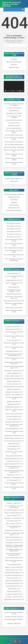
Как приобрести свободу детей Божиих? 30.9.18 (14, 550)
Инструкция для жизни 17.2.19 (14, 351)
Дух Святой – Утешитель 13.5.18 (14, 597)
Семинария (14, 202)
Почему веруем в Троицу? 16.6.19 (14, 407)
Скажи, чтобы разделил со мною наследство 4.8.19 (14, 425)
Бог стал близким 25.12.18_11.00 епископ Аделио (14, 507)
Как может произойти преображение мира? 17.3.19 (14, 367)
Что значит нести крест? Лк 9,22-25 (14, 617)
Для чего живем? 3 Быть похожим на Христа (14, 138)
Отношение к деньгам (14, 123)
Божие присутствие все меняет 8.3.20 (14, 301)
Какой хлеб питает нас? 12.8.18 (14, 570)
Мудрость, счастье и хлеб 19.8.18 (14, 567)
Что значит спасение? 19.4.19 (14, 384)
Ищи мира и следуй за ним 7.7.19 (14, 422)
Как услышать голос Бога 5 (14, 234)
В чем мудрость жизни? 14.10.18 (14, 543)
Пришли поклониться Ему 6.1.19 (14, 329)
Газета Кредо (14, 200)
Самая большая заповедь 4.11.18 (14, 537)
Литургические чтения (14, 208)
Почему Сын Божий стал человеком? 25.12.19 (14, 484)
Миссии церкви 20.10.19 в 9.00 (14, 456)
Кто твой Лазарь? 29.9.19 (14, 446)
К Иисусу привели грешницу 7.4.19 (14, 376)
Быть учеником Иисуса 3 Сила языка (14, 248)
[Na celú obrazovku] (22, 91)
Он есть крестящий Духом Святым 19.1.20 (14, 277)
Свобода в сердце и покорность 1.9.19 (14, 438)
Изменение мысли (14, 111)
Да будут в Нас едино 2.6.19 (14, 402)
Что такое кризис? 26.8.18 (14, 565)
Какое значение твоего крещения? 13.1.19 (14, 333)
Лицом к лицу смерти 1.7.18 (14, 578)
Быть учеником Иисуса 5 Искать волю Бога (14, 255)
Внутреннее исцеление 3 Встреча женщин (14, 155)
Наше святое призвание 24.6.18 (14, 581)
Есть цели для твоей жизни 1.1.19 (14, 327)
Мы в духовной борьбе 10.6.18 (14, 586)
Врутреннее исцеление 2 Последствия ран (14, 151)
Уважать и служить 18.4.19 (14, 381)
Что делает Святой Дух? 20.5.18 (14, 594)
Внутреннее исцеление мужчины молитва (14, 163)
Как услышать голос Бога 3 (14, 229)
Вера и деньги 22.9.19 (14, 444)
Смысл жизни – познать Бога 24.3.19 (14, 371)
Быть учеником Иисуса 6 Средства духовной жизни (14, 260)
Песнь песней (14, 181)
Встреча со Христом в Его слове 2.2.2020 (14, 284)
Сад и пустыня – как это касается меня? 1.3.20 (14, 297)
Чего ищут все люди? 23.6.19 (14, 416)
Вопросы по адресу (14, 67)
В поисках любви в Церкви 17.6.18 (14, 179)
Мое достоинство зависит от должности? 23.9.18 (14, 554)
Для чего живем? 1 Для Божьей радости (14, 132)
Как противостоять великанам (14, 120)
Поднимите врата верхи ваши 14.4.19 (14, 379)
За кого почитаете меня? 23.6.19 (14, 414)
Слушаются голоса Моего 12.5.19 (14, 392)
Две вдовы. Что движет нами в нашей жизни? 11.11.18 (14, 534)
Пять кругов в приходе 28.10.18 (14, 540)
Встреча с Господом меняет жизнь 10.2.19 (14, 348)
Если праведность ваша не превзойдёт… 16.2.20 (14, 291)
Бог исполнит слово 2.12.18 (14, 521)
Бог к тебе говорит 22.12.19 (14, 480)
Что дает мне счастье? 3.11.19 (14, 461)
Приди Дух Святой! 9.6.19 (14, 404)
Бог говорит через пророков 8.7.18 (14, 575)
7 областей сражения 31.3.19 (14, 373)
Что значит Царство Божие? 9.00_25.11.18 (14, 527)
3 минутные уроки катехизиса (14, 210)
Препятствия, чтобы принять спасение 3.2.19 (14, 344)
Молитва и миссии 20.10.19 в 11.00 (14, 458)
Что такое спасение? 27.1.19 (14, 340)
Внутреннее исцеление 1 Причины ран (14, 147)
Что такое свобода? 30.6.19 (14, 419)
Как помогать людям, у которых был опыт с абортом (14, 104)
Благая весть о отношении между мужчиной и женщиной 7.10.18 (14, 546)
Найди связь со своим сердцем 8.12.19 (14, 478)
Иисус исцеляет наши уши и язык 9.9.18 (14, 561)
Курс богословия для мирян (14, 62)
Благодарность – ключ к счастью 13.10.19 (14, 452)
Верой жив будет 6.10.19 (14, 449)
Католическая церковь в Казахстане (14, 194)
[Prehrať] (6, 91)
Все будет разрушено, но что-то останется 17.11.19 (14, 467)
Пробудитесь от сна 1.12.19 (14, 475)
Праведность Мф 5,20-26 (14, 624)
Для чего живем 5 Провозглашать (14, 145)
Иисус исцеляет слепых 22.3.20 (14, 308)
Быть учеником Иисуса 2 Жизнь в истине (14, 244)
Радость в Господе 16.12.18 (14, 515)
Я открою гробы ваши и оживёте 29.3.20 (14, 311)
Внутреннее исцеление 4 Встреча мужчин (14, 159)
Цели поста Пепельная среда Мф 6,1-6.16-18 (14, 613)
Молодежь (14, 65)
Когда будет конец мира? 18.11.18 (14, 530)
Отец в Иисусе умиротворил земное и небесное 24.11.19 (14, 471)
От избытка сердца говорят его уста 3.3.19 (14, 359)
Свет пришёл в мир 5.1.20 (14, 273)
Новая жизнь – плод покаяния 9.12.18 (14, 518)
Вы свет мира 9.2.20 (14, 287)
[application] (14, 87)
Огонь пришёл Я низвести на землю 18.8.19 (14, 432)
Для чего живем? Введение (14, 128)
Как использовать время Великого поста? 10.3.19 (14, 363)
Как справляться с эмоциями (14, 113)
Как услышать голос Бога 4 (14, 231)
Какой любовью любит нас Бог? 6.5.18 (14, 599)
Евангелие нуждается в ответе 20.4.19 (14, 387)
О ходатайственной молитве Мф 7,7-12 (14, 620)
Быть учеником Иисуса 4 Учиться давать (14, 251)
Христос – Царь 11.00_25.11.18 (14, 523)
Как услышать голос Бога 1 (14, 223)
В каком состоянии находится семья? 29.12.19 (14, 488)
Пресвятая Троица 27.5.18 (14, 591)
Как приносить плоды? (14, 125)
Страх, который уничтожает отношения (14, 117)
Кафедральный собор (14, 197)
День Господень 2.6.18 (14, 589)
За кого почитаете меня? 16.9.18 (14, 558)
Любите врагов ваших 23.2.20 (14, 294)
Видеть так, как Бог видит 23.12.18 (14, 513)
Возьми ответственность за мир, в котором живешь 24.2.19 (14, 355)
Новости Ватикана (14, 205)
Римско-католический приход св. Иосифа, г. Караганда (11, 4)
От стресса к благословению (14, 108)
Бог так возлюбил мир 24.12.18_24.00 (14, 510)
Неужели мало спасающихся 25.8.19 (14, 436)
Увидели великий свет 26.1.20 (14, 280)
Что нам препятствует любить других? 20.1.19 (14, 337)
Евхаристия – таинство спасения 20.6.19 (14, 410)
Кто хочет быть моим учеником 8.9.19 (14, 441)
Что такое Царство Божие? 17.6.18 (14, 583)
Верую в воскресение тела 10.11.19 (14, 464)
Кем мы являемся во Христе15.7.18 (14, 573)
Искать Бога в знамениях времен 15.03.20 (14, 304)
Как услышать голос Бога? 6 (14, 237)
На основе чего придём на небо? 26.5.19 (14, 398)
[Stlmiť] (20, 91)
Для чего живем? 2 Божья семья (14, 135)
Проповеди (14, 59)
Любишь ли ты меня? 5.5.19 (14, 389)
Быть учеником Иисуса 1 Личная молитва (14, 240)
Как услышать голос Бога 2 (14, 226)
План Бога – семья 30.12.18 (14, 503)
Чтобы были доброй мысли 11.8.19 (14, 429)
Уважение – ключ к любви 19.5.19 (14, 395)
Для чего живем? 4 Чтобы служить (14, 142)
